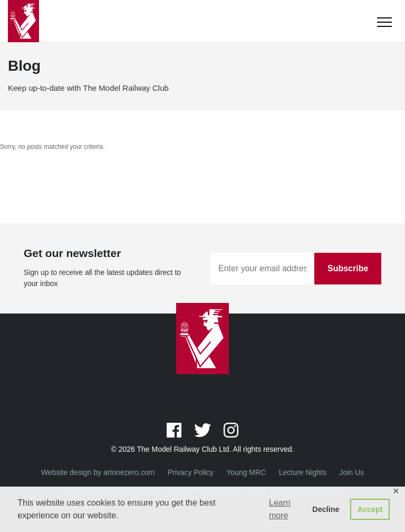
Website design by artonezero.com (98, 472)
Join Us (351, 472)
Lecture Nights (303, 472)
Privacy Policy (191, 472)
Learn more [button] (280, 509)
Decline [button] (326, 509)
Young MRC (246, 472)
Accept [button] (370, 509)
